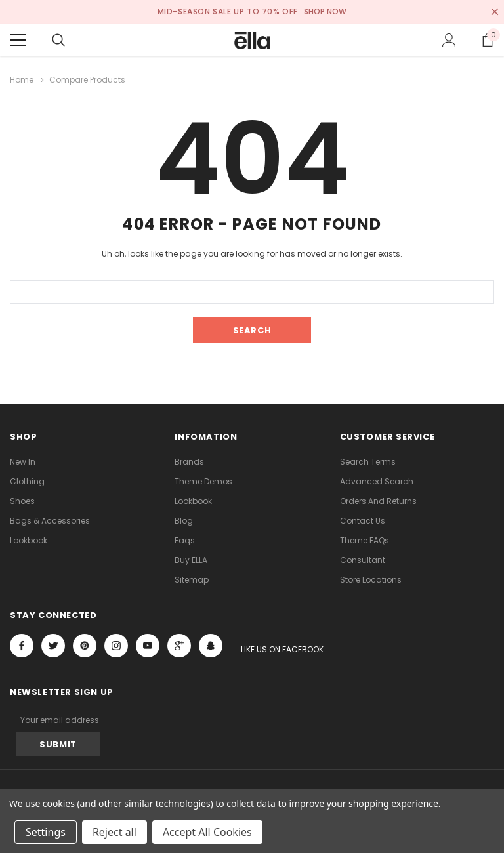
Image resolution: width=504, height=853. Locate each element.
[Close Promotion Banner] (495, 12)
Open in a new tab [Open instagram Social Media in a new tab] (116, 646)
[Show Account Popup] (449, 40)
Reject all (115, 832)
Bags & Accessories (50, 521)
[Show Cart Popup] (488, 40)
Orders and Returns (378, 501)
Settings (46, 832)
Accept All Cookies (207, 832)
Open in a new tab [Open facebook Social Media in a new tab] (22, 646)
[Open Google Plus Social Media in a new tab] (179, 646)
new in (23, 462)
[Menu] (18, 40)
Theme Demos (203, 481)
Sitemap (192, 580)
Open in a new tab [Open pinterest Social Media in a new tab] (85, 646)
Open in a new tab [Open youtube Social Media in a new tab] (148, 646)
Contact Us (363, 521)
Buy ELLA (191, 560)
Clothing (27, 481)
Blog (184, 521)
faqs (185, 540)
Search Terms (368, 462)
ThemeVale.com (201, 786)
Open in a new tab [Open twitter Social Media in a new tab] (53, 646)
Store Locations (371, 580)
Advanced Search (377, 481)
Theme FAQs (365, 540)
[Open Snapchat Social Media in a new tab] (211, 646)
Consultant (363, 560)
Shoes (22, 501)
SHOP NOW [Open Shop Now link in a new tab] (326, 11)
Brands (189, 462)
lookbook (29, 540)
